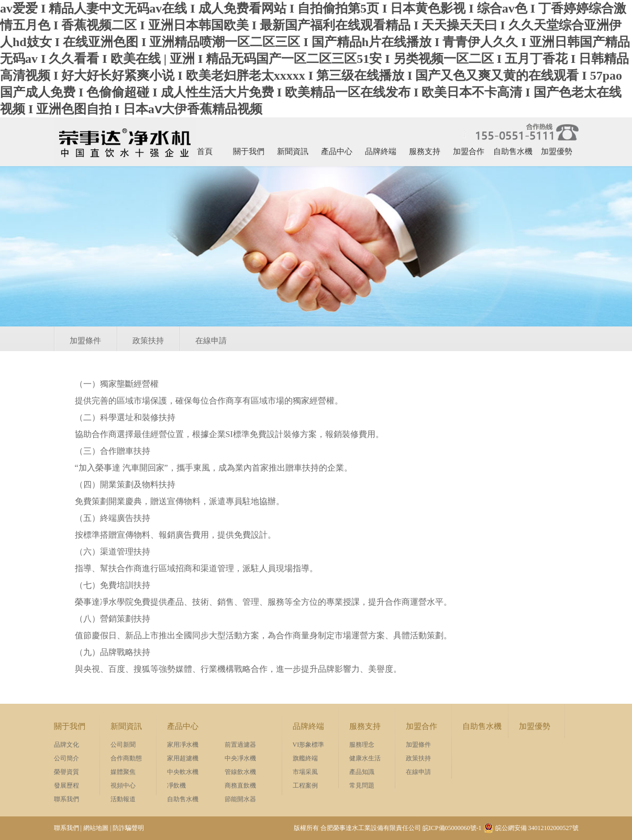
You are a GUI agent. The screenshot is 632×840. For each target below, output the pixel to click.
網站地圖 (96, 828)
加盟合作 (469, 151)
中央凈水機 (240, 758)
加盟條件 (85, 341)
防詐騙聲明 (128, 828)
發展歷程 (66, 786)
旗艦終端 (305, 758)
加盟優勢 (557, 151)
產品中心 (337, 151)
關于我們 (249, 151)
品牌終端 (381, 151)
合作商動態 (126, 758)
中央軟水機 (183, 772)
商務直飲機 (240, 786)
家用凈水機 (183, 745)
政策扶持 (148, 341)
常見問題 (362, 786)
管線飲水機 (240, 772)
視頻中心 (123, 786)
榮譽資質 (66, 772)
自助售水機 (513, 151)
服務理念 (362, 745)
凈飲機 (176, 786)
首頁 (205, 151)
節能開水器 (240, 799)
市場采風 (305, 772)
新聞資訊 (293, 151)
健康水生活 (365, 758)
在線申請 (211, 341)
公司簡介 (66, 758)
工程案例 (305, 786)
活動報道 (123, 799)
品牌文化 (66, 745)
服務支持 (425, 151)
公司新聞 (123, 745)
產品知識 (362, 772)
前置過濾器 (240, 745)
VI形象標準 (309, 745)
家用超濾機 (183, 758)
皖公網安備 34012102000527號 (531, 828)
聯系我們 (66, 799)
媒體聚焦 (123, 772)
